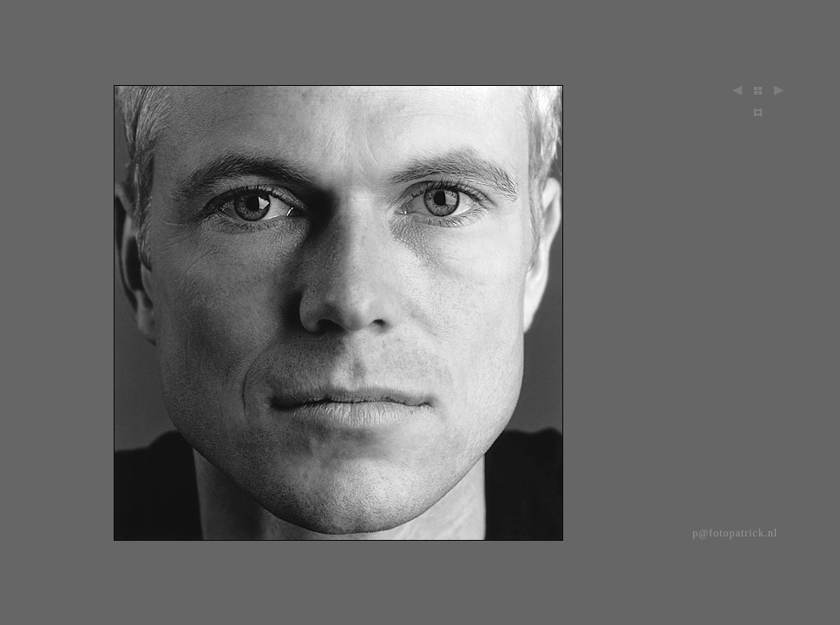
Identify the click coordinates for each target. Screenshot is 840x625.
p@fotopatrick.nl (735, 533)
